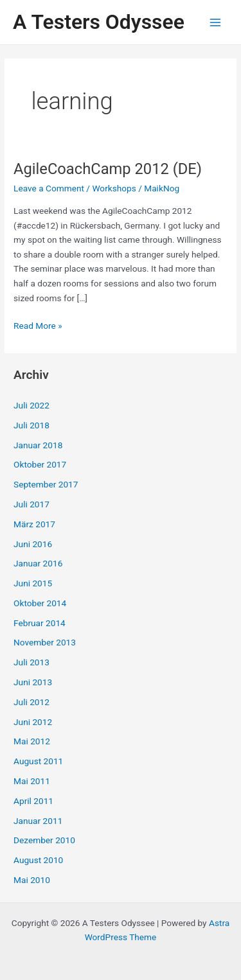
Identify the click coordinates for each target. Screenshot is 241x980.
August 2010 (38, 860)
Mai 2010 (32, 880)
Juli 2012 (31, 702)
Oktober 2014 (40, 603)
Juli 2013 (31, 662)
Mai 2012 (32, 741)
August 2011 (38, 761)
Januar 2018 (38, 445)
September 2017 (46, 484)
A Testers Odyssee (99, 22)
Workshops (114, 188)
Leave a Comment (49, 188)
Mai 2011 (32, 781)
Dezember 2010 (44, 840)
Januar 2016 (38, 563)
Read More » (38, 326)
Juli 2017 (31, 504)
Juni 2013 (33, 682)
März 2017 (34, 524)
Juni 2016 (33, 544)
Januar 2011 (38, 821)
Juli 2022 (31, 405)
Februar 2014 (40, 623)
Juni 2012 (33, 722)
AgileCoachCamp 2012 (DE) (108, 169)
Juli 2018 (31, 425)
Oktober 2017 (40, 464)
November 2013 (45, 642)
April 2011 (33, 801)
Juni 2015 (33, 583)
